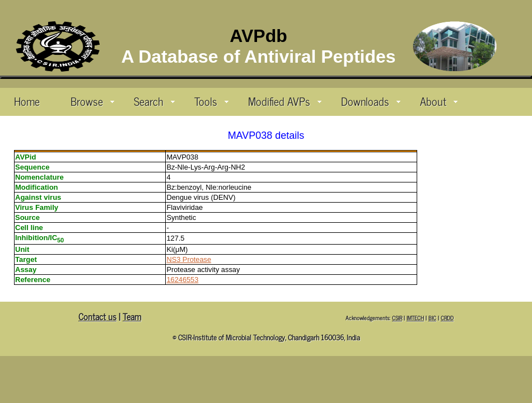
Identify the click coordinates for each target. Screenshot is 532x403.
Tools (211, 101)
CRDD (447, 318)
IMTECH (415, 318)
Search (154, 101)
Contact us (97, 316)
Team (132, 316)
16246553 (182, 280)
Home (27, 101)
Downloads (371, 101)
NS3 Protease (189, 259)
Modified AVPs (285, 101)
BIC (432, 318)
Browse (92, 101)
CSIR (397, 318)
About (439, 101)
